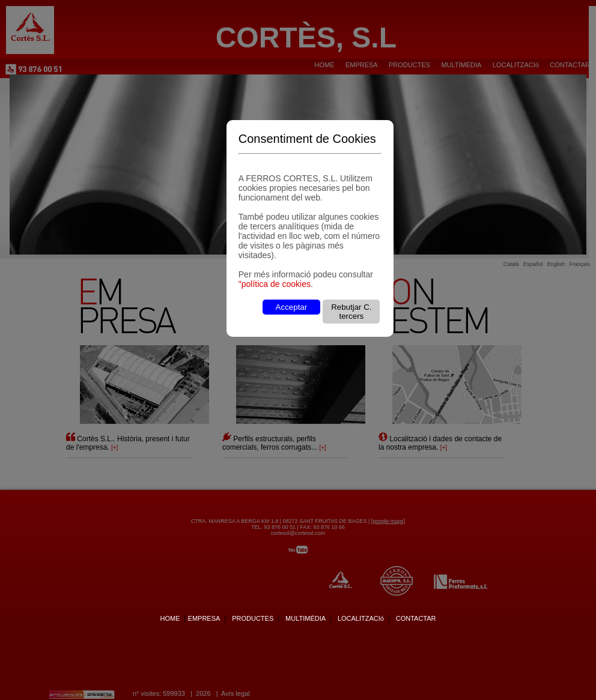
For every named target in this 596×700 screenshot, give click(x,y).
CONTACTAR (416, 618)
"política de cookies (275, 284)
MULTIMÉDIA (306, 618)
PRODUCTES (253, 618)
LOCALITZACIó (361, 618)
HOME (170, 618)
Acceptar (292, 307)
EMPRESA (204, 618)
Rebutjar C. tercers (351, 312)
